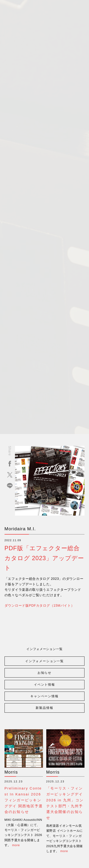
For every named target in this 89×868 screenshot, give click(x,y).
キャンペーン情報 (44, 696)
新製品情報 (44, 708)
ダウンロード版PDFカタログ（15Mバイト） (40, 605)
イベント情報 (44, 685)
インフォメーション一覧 (44, 661)
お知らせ (44, 673)
